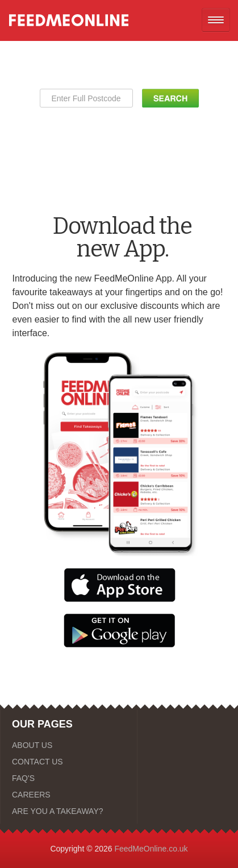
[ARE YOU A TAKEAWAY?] (69, 811)
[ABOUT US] (69, 745)
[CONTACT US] (69, 762)
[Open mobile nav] (216, 20)
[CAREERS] (69, 795)
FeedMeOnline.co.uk (151, 849)
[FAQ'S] (69, 778)
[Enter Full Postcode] (86, 98)
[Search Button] (170, 98)
